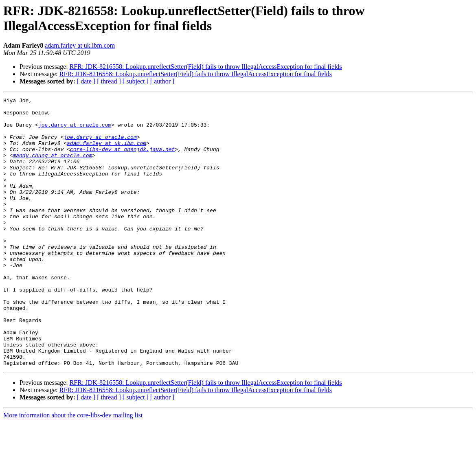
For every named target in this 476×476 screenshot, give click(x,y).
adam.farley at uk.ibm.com (80, 45)
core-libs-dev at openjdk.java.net (122, 160)
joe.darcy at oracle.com (75, 131)
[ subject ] (136, 81)
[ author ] (162, 81)
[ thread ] (109, 81)
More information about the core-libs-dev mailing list (73, 469)
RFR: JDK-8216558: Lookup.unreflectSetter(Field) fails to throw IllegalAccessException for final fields (206, 67)
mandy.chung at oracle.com (52, 167)
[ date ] (86, 81)
